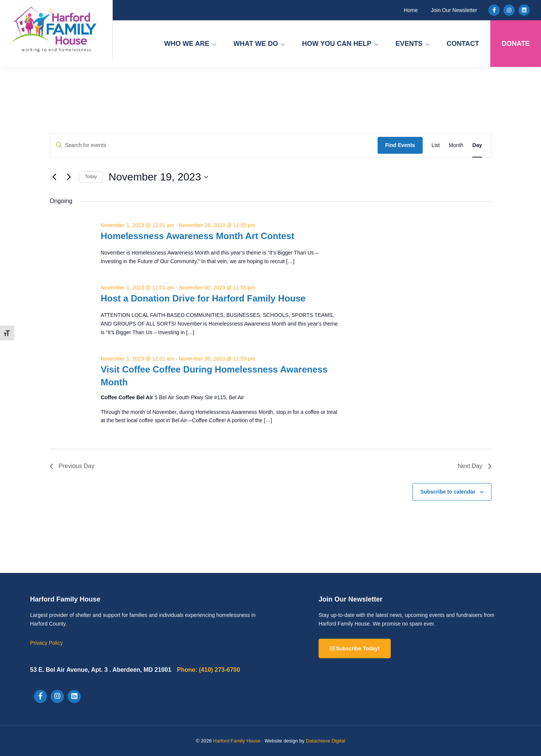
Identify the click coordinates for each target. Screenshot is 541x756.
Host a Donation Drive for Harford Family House (203, 298)
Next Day (475, 466)
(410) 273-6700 (209, 670)
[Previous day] (54, 177)
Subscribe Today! (355, 648)
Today (91, 177)
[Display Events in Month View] (456, 145)
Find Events (400, 145)
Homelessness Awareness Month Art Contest (197, 236)
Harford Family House (237, 741)
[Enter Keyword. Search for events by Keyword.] (214, 145)
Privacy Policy (46, 643)
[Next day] (69, 177)
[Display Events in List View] (436, 145)
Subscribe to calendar (448, 492)
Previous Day (72, 466)
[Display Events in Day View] (477, 145)
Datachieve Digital (326, 741)
